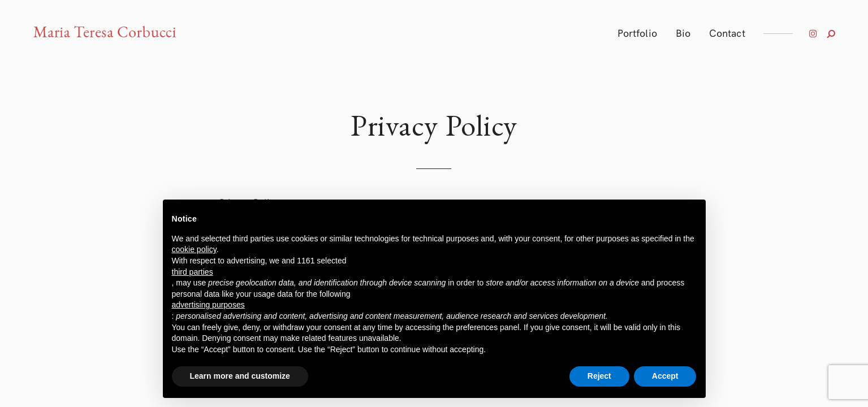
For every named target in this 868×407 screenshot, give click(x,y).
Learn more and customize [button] (240, 376)
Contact (727, 33)
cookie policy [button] (194, 249)
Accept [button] (665, 376)
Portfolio (637, 33)
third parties (193, 272)
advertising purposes (208, 305)
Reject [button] (599, 376)
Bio (683, 33)
